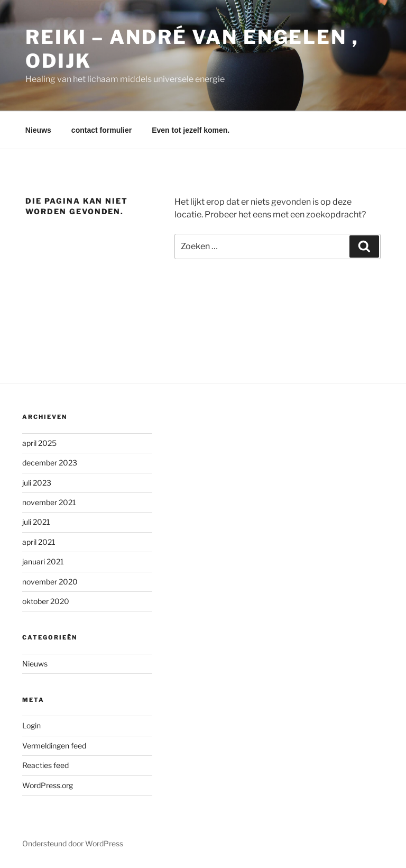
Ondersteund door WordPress (73, 843)
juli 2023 (37, 483)
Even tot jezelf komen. (191, 130)
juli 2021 (36, 522)
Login (31, 725)
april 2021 (39, 542)
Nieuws (38, 130)
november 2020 (50, 582)
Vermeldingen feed (54, 746)
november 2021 (49, 502)
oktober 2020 (46, 601)
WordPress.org (48, 785)
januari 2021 (43, 561)
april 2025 (39, 443)
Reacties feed (45, 765)
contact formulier (101, 130)
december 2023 (50, 463)
